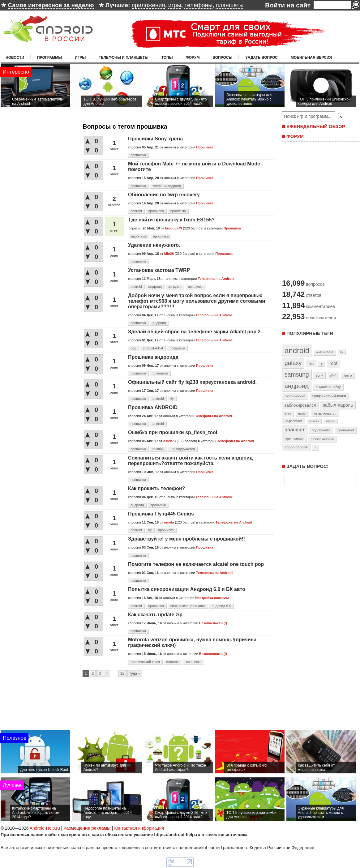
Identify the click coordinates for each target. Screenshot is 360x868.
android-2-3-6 (325, 352)
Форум (193, 58)
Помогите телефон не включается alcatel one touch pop (196, 564)
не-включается (325, 413)
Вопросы (222, 58)
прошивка (138, 155)
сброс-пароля (296, 447)
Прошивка (205, 147)
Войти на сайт (288, 5)
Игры (80, 58)
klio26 (169, 254)
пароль (330, 421)
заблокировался (300, 405)
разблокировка (322, 439)
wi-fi (333, 375)
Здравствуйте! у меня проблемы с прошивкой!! (186, 539)
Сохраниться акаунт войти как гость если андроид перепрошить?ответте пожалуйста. (190, 461)
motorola (173, 662)
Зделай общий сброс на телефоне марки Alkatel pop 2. (195, 332)
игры (175, 5)
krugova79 (174, 228)
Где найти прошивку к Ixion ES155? (172, 220)
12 (122, 673)
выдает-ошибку (328, 387)
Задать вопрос (261, 58)
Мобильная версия (311, 58)
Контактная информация (139, 828)
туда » (135, 673)
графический (295, 396)
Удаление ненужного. (154, 245)
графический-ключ (145, 662)
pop (133, 348)
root (334, 363)
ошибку (158, 449)
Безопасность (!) (213, 623)
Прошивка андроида (153, 357)
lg (322, 364)
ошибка (314, 421)
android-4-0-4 (153, 348)
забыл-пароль (338, 405)
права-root (346, 430)
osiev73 (169, 441)
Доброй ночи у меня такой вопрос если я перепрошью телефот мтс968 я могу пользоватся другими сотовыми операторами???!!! (197, 301)
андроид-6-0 (221, 606)
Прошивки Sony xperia (155, 139)
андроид (155, 287)
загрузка (175, 287)
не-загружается (183, 449)
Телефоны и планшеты (124, 58)
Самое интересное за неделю (51, 5)
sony (319, 375)
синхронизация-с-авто (188, 606)
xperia (348, 376)
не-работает (294, 421)
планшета (160, 373)
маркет (302, 414)
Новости (15, 58)
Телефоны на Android (216, 279)
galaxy (293, 363)
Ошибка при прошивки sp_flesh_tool (173, 432)
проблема (178, 211)
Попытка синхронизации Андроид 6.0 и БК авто (187, 589)
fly (172, 399)
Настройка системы (212, 598)
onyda (169, 522)
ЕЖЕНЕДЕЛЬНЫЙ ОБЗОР (316, 126)
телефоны (198, 5)
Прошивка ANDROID (153, 407)
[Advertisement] (180, 710)
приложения (148, 5)
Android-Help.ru (45, 828)
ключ (288, 414)
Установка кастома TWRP (159, 270)
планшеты (229, 5)
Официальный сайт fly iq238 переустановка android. (192, 382)
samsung (297, 374)
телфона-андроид (167, 186)
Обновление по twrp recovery (164, 195)
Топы (167, 58)
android (136, 211)
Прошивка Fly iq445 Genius (161, 514)
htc (311, 363)
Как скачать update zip (155, 615)
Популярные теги (310, 333)
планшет (295, 430)
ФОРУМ (295, 136)
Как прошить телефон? (156, 488)
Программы (49, 58)
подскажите (321, 430)
